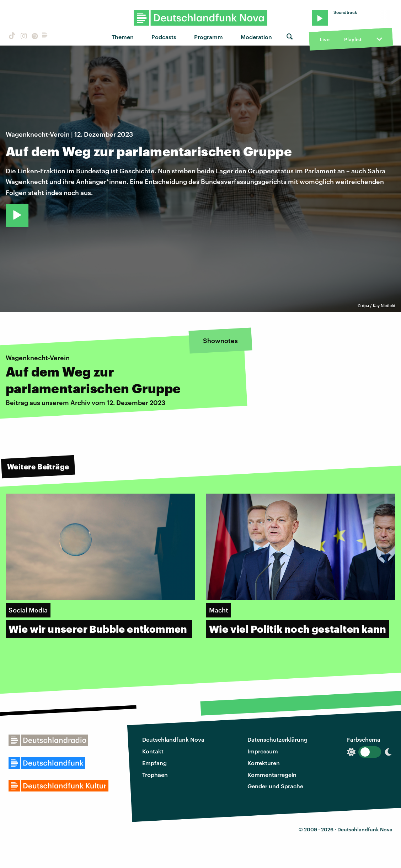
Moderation (256, 37)
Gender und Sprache (275, 786)
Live (325, 39)
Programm (208, 37)
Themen (123, 37)
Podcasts (164, 37)
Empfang (154, 763)
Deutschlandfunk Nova (173, 739)
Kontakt (153, 751)
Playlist (353, 39)
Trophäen (155, 775)
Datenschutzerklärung (277, 739)
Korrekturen (264, 763)
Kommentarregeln (272, 775)
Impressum (263, 751)
